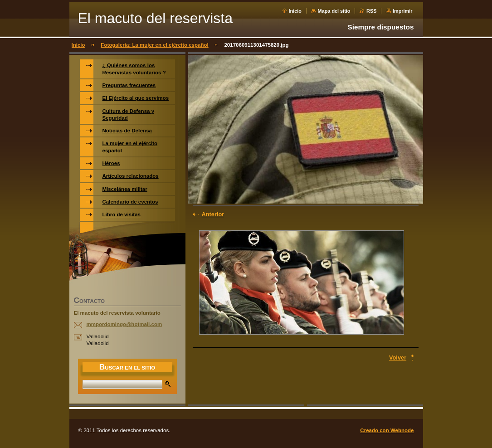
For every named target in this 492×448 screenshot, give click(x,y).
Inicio (295, 11)
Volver (398, 358)
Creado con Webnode (387, 430)
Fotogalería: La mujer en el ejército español (154, 45)
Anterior (213, 214)
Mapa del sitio (334, 11)
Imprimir (403, 11)
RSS (371, 11)
